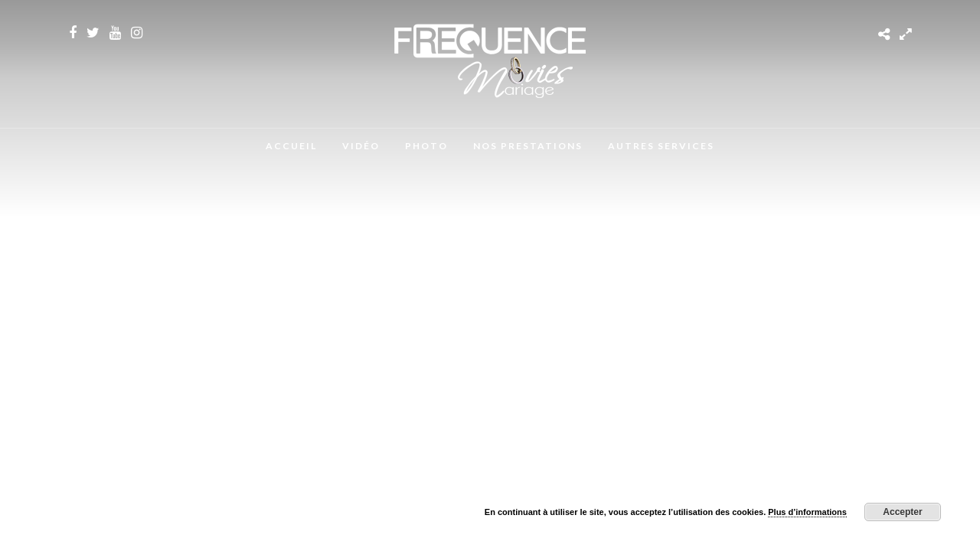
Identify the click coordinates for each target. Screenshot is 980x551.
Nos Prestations (528, 146)
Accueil (291, 146)
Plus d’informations (807, 512)
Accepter (902, 512)
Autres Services (661, 146)
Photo (426, 146)
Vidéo (361, 146)
